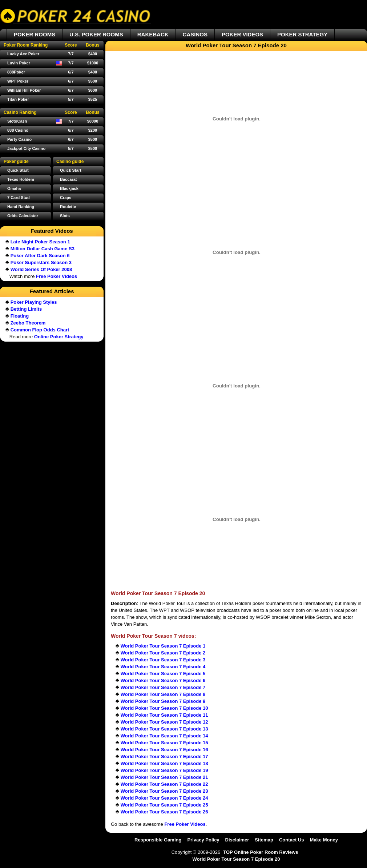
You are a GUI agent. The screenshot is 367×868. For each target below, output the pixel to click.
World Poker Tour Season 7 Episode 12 (164, 722)
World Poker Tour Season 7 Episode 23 (164, 791)
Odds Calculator (23, 216)
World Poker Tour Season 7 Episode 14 (164, 736)
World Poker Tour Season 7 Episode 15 (164, 743)
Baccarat (68, 179)
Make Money (324, 840)
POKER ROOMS (35, 34)
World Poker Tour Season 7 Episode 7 (163, 687)
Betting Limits (26, 309)
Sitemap (264, 840)
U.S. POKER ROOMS (96, 34)
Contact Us (292, 840)
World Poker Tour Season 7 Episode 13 (164, 729)
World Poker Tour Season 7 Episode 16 (164, 750)
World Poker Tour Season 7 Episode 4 (163, 667)
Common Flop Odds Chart (40, 330)
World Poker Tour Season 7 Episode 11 (164, 715)
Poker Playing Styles (34, 302)
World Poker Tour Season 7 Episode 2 (163, 653)
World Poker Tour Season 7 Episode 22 (164, 784)
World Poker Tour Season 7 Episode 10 (164, 708)
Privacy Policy (203, 840)
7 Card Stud (19, 198)
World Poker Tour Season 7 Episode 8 (163, 694)
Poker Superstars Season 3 (41, 262)
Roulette (68, 207)
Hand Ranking (21, 207)
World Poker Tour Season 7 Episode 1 (163, 646)
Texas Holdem (21, 179)
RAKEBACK (153, 34)
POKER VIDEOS (242, 34)
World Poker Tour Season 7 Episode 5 (163, 674)
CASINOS (195, 34)
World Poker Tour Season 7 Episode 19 (164, 770)
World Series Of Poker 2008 (41, 269)
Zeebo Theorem (28, 323)
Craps (66, 198)
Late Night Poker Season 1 (40, 242)
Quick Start (71, 170)
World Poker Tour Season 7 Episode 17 (164, 756)
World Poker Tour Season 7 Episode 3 (163, 660)
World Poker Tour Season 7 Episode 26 (164, 812)
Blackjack (69, 188)
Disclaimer (237, 840)
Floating (20, 316)
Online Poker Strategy (59, 337)
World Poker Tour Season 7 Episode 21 (164, 777)
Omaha (14, 188)
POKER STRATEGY (302, 34)
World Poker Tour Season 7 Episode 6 (163, 680)
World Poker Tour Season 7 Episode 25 (164, 805)
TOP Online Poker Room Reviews (261, 852)
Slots (65, 216)
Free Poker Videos (185, 824)
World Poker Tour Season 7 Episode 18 (164, 763)
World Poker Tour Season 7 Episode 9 (163, 701)
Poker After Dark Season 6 (40, 256)
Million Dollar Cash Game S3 (43, 249)
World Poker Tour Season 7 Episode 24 (164, 798)
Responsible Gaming (158, 840)
